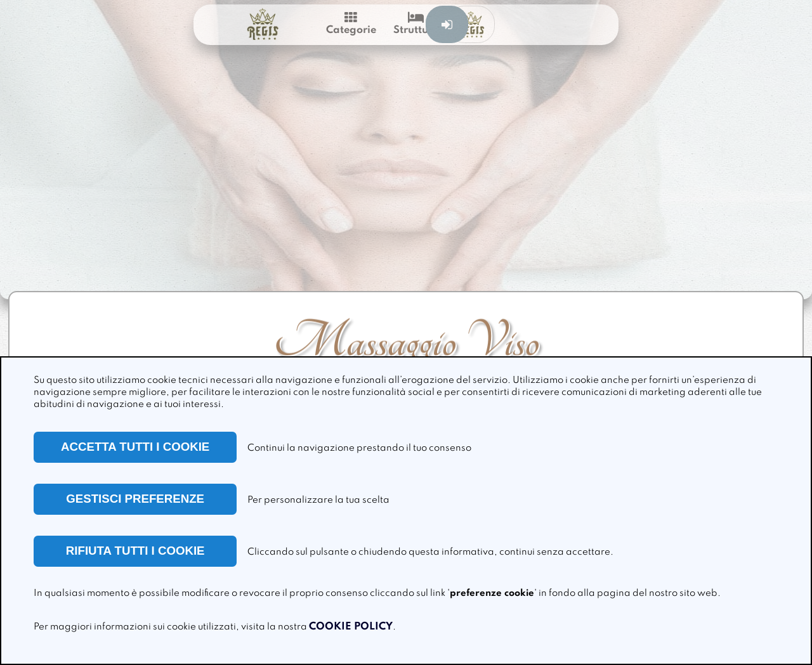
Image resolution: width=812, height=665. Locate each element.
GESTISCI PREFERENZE (135, 499)
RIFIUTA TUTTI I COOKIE (135, 551)
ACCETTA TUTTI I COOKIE (135, 447)
